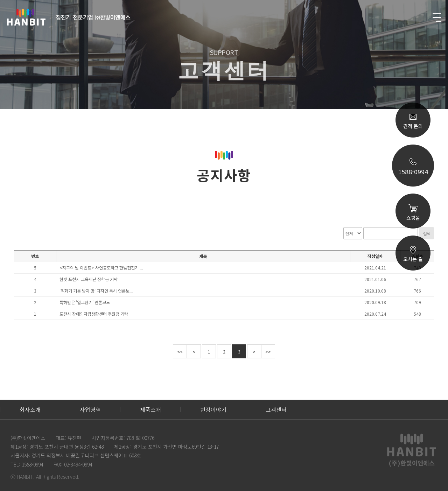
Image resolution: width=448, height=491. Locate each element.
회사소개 (30, 409)
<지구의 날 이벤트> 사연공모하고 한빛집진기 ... (101, 268)
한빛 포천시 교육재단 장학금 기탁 (89, 279)
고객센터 (276, 409)
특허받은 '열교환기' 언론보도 (85, 302)
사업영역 (90, 409)
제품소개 (150, 409)
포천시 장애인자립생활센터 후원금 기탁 (94, 314)
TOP (413, 351)
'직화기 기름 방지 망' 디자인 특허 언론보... (96, 291)
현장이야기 (213, 409)
